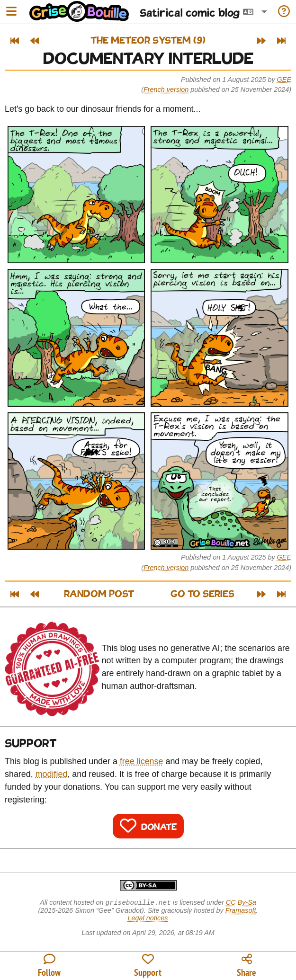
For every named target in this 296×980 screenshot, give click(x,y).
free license (142, 761)
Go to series (202, 594)
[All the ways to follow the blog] (49, 966)
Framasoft (241, 911)
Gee (284, 80)
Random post (99, 594)
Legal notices (148, 919)
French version (166, 89)
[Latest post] (281, 41)
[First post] (15, 41)
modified (52, 774)
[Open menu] (11, 12)
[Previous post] (35, 41)
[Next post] (261, 41)
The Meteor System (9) (148, 41)
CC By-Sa (241, 903)
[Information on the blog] (284, 12)
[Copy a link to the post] (247, 966)
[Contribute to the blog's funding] (148, 966)
